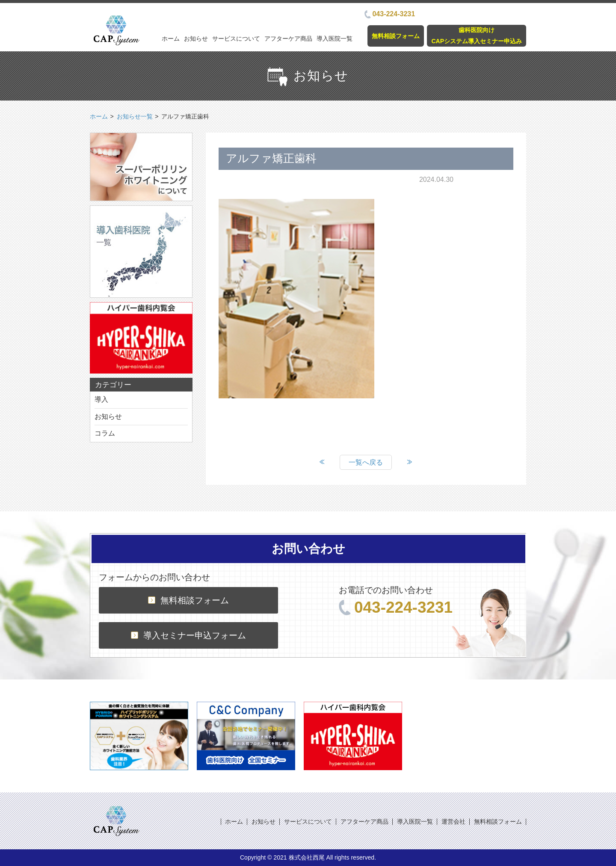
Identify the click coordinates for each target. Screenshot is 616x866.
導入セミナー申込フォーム (188, 635)
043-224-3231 (390, 14)
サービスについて (236, 39)
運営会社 (453, 822)
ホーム (171, 39)
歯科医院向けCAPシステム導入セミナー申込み (477, 35)
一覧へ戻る (366, 462)
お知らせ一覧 (135, 116)
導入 (101, 399)
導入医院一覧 (335, 39)
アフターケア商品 (288, 39)
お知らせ (196, 39)
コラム (105, 433)
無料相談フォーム (396, 36)
